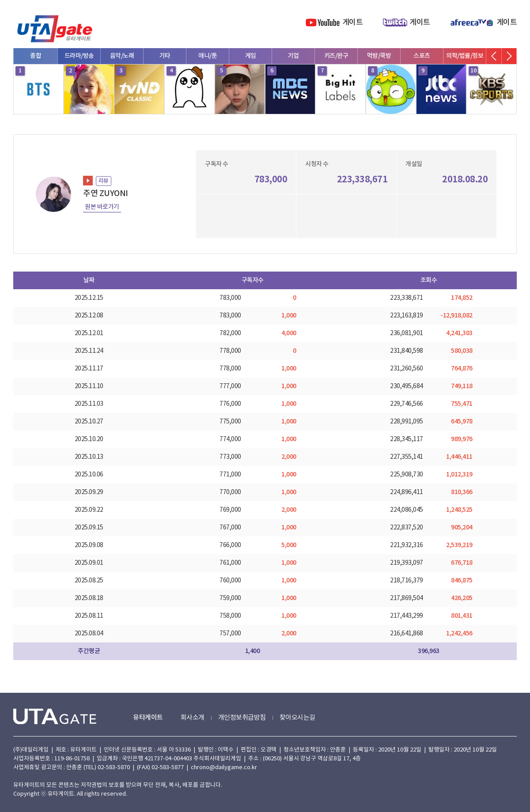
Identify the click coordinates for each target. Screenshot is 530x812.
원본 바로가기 (102, 207)
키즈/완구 (336, 56)
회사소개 (193, 718)
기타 (165, 56)
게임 (251, 56)
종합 (36, 56)
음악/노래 (122, 56)
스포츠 (422, 56)
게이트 (353, 23)
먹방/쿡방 (379, 56)
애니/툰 (208, 56)
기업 (293, 56)
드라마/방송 (79, 56)
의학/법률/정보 (465, 56)
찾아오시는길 (297, 718)
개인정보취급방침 (242, 718)
